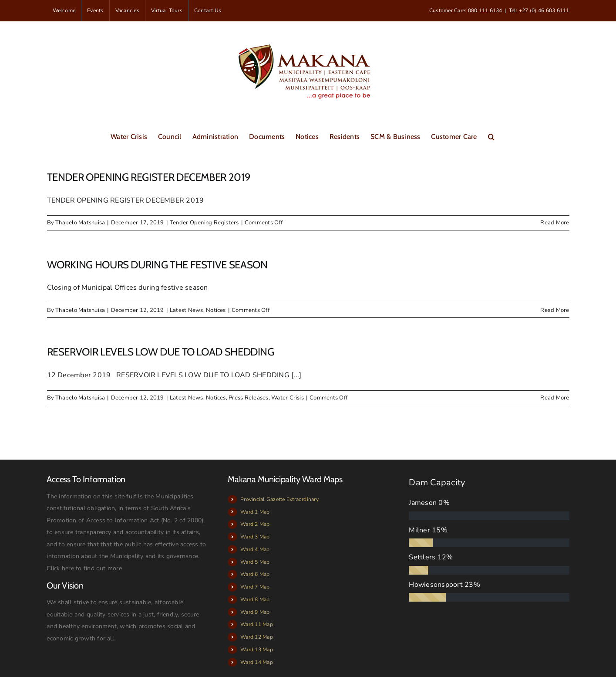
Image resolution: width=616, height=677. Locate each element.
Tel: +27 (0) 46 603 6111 (539, 10)
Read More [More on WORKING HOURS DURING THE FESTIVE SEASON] (555, 310)
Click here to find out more (84, 568)
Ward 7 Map (255, 587)
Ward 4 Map (255, 549)
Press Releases (248, 398)
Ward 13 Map (257, 650)
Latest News (187, 310)
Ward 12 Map (257, 637)
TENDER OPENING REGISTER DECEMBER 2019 (149, 177)
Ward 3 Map (255, 537)
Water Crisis (288, 398)
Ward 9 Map (255, 612)
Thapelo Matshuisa (80, 223)
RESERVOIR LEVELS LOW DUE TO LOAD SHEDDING (161, 352)
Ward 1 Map (255, 512)
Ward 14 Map (257, 662)
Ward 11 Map (257, 624)
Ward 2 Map (255, 524)
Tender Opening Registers (204, 223)
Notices (216, 310)
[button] (491, 136)
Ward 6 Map (255, 574)
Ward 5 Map (255, 562)
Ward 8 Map (255, 599)
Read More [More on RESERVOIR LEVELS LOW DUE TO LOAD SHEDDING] (555, 398)
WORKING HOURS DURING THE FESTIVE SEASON (157, 265)
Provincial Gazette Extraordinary (279, 499)
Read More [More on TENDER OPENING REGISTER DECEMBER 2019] (555, 223)
